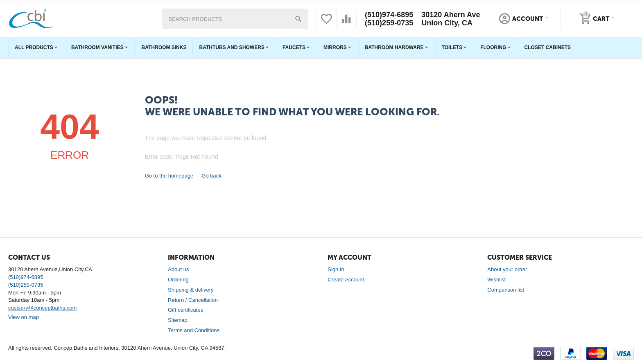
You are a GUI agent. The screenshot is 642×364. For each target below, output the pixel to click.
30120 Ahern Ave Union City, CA (451, 19)
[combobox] (235, 19)
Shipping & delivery (191, 290)
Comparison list (506, 290)
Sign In (336, 269)
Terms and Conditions (194, 330)
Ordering (178, 280)
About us (178, 269)
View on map (24, 317)
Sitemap (178, 320)
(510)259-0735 (389, 23)
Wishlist (496, 280)
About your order (507, 269)
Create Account (346, 280)
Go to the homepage (169, 176)
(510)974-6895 (389, 15)
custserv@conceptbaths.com (42, 308)
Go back (211, 176)
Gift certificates (185, 310)
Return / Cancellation (193, 300)
